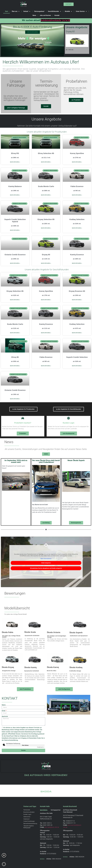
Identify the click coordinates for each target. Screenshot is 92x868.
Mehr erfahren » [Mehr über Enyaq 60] (46, 263)
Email (4, 711)
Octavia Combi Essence (15, 255)
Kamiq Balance (15, 186)
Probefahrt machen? (23, 423)
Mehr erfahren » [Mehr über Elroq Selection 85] (46, 162)
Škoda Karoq (53, 667)
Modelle (69, 11)
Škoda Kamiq (30, 667)
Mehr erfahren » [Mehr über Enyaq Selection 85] (46, 228)
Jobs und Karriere (45, 15)
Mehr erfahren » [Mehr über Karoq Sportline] (77, 162)
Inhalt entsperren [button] (46, 563)
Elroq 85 (15, 357)
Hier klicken (25, 745)
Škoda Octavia (54, 632)
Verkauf (27, 11)
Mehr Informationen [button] (46, 559)
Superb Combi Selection (77, 357)
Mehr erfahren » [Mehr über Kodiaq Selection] (77, 228)
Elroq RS (15, 153)
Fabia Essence (77, 186)
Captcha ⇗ (41, 747)
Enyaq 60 (46, 255)
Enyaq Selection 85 (46, 219)
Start (7, 11)
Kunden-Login (69, 423)
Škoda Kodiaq (76, 667)
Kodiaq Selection (77, 219)
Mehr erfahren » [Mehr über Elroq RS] (15, 162)
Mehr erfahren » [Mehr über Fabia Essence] (77, 195)
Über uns (16, 11)
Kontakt (57, 15)
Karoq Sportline (77, 153)
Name (4, 705)
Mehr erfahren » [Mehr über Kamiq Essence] (77, 263)
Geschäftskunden (55, 11)
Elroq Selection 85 (46, 153)
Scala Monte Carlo (46, 186)
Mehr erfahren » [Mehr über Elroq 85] (15, 366)
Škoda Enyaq (8, 667)
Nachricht (5, 716)
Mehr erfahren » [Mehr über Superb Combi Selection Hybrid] (15, 230)
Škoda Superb (76, 633)
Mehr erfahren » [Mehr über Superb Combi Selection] (77, 366)
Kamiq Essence (77, 255)
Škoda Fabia (7, 632)
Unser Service (81, 11)
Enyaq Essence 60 (77, 291)
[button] (66, 39)
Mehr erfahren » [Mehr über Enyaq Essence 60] (77, 300)
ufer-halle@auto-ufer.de (52, 827)
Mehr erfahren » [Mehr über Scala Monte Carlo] (46, 195)
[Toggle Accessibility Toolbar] (4, 855)
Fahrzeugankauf (39, 11)
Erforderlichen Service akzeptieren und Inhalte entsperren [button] (46, 568)
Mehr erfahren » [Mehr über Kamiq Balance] (15, 195)
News (34, 15)
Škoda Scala (30, 632)
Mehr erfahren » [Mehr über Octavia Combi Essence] (15, 263)
